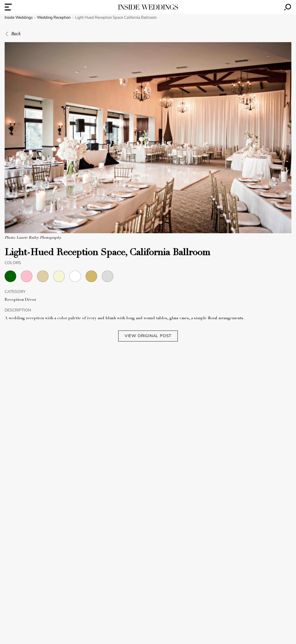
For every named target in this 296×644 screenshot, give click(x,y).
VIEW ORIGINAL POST (148, 336)
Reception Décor (20, 300)
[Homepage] (148, 7)
